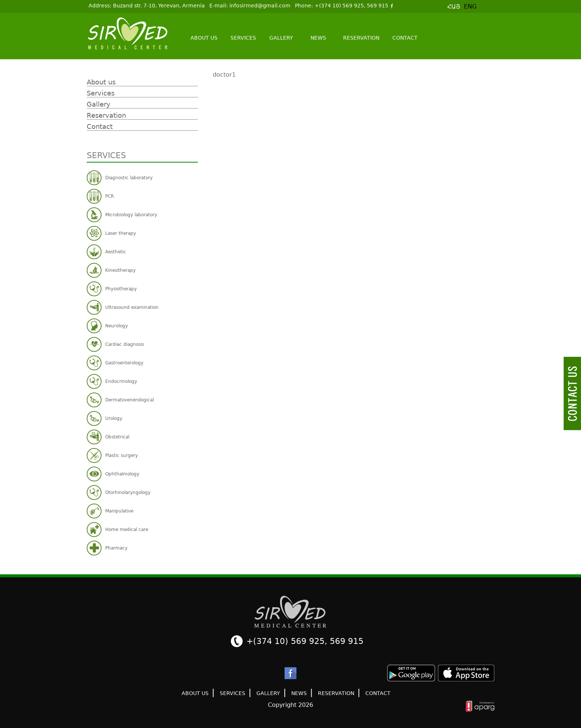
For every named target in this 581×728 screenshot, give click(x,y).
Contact (405, 38)
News (318, 38)
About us (204, 38)
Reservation (361, 38)
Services (243, 38)
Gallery (281, 38)
